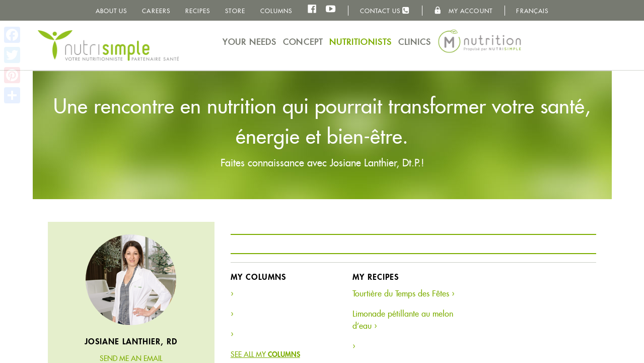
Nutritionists (361, 42)
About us (112, 11)
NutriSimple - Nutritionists (108, 45)
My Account (463, 11)
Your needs (249, 42)
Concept (303, 42)
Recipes (198, 11)
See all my (265, 354)
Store (235, 11)
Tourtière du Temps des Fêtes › (403, 294)
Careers (156, 11)
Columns (276, 11)
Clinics (415, 42)
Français (532, 11)
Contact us (385, 10)
